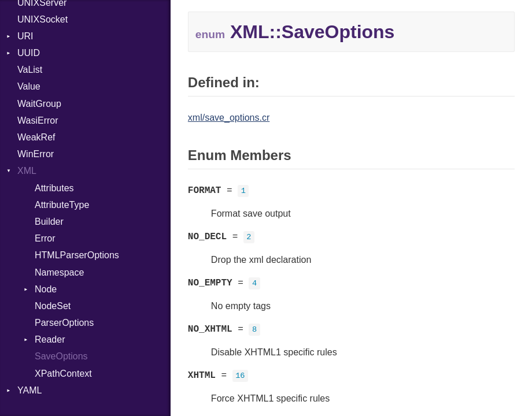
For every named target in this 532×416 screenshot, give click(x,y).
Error (45, 238)
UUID (29, 53)
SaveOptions (61, 356)
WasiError (38, 120)
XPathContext (63, 374)
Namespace (59, 272)
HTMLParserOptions (77, 255)
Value (29, 86)
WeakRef (36, 137)
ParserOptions (64, 323)
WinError (36, 154)
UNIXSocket (43, 19)
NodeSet (53, 306)
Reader (50, 339)
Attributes (54, 188)
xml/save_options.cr (229, 118)
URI (25, 36)
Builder (49, 222)
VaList (30, 70)
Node (46, 289)
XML (27, 171)
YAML (29, 390)
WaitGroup (39, 104)
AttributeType (62, 205)
